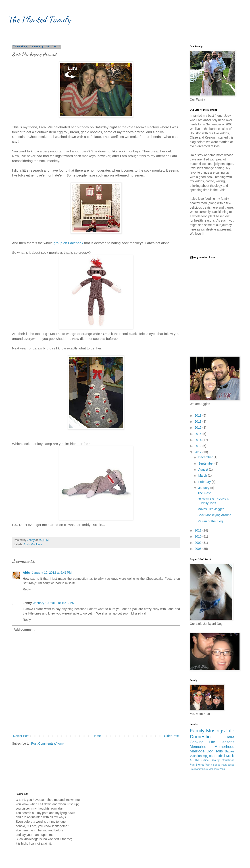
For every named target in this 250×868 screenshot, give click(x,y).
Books (216, 765)
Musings (215, 731)
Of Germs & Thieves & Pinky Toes (213, 501)
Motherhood (224, 747)
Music (230, 756)
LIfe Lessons (222, 742)
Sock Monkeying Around (214, 515)
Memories (198, 747)
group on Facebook (68, 243)
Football (219, 756)
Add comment (24, 629)
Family (197, 731)
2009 (199, 543)
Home (97, 736)
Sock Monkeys (33, 544)
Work (209, 765)
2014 (199, 440)
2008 (199, 549)
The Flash (204, 493)
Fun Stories (197, 765)
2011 (199, 530)
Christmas (228, 760)
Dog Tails (215, 751)
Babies (230, 751)
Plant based (228, 765)
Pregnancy (196, 769)
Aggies (208, 756)
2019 (199, 415)
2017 (199, 428)
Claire (229, 737)
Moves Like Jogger (211, 509)
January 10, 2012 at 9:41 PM (52, 573)
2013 (199, 446)
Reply (27, 589)
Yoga (222, 769)
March (203, 476)
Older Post (171, 736)
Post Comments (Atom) (47, 743)
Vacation (196, 756)
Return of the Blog (210, 521)
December (206, 457)
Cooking (197, 742)
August (203, 469)
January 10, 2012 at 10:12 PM (54, 603)
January (204, 488)
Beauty (215, 760)
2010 (199, 536)
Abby (27, 573)
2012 (199, 452)
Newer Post (21, 736)
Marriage (197, 751)
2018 (199, 422)
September (206, 463)
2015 (199, 434)
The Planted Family (40, 19)
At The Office (199, 760)
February (205, 482)
